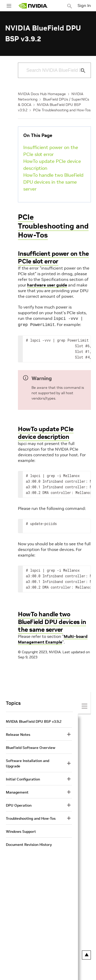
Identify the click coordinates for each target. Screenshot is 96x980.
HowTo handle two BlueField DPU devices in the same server (53, 182)
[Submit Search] (80, 71)
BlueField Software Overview (31, 747)
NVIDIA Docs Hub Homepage (42, 94)
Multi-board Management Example (53, 638)
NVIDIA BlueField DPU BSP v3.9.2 (34, 720)
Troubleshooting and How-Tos (31, 817)
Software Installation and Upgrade (28, 762)
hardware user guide (47, 285)
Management (17, 791)
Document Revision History (29, 844)
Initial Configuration (23, 778)
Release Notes (18, 734)
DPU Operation (19, 804)
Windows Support (21, 830)
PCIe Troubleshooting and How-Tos (62, 110)
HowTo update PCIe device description (52, 165)
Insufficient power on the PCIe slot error (51, 151)
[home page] (33, 6)
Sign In (84, 5)
